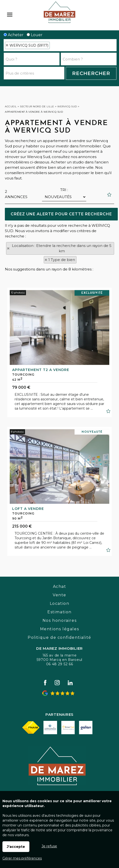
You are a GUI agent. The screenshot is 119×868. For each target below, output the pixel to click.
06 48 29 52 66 (60, 664)
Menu (10, 15)
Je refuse (49, 846)
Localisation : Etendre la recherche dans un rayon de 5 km (62, 248)
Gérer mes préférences (22, 858)
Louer (35, 35)
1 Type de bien (62, 260)
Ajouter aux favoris (108, 480)
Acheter (14, 35)
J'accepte (16, 847)
